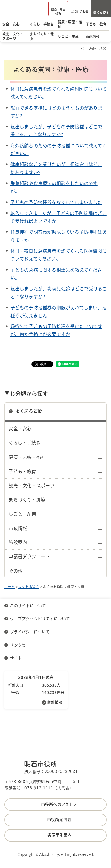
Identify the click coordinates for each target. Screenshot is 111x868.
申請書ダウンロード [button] (29, 556)
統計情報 (55, 702)
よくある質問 (29, 411)
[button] (58, 9)
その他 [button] (16, 571)
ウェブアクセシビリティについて (40, 619)
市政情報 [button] (18, 528)
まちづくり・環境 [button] (27, 500)
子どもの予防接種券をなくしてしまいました (56, 202)
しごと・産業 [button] (22, 514)
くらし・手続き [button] (25, 443)
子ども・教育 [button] (22, 471)
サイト (16, 658)
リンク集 (18, 645)
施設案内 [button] (18, 542)
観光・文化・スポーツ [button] (32, 486)
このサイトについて (28, 606)
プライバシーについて (30, 632)
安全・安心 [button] (20, 429)
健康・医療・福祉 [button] (27, 457)
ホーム (9, 587)
